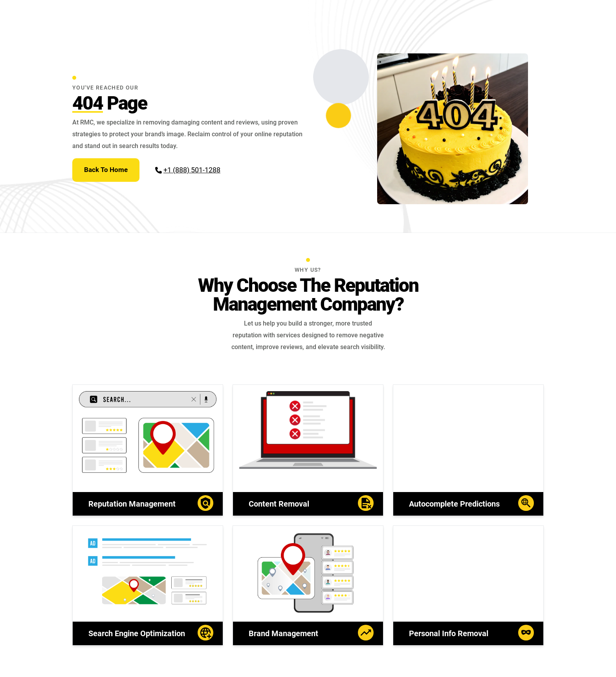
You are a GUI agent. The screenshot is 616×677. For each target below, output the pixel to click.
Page (110, 103)
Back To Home (106, 170)
